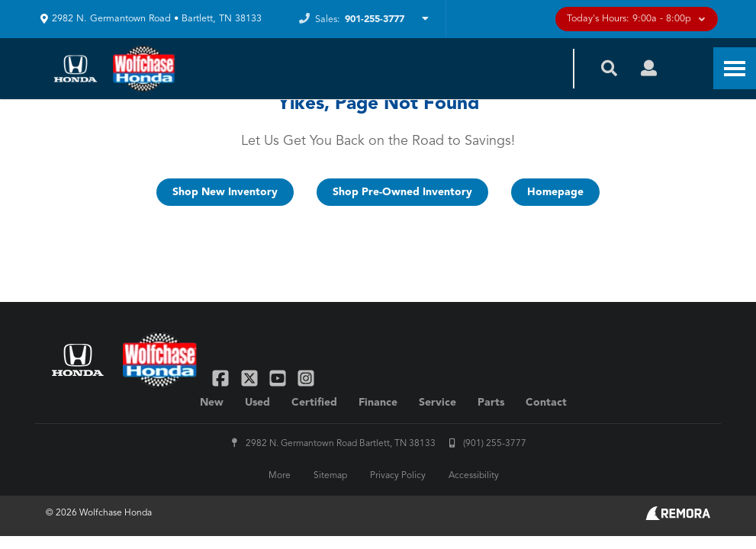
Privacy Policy (398, 476)
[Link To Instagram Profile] (306, 378)
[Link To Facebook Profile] (222, 378)
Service (438, 403)
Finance (378, 403)
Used (257, 403)
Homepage (555, 192)
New (212, 403)
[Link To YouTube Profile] (280, 378)
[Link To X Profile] (251, 378)
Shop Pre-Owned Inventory (402, 192)
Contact (546, 403)
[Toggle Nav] (735, 68)
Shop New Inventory (225, 192)
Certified (314, 403)
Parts (491, 403)
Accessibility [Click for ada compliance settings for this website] (474, 476)
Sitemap (330, 476)
